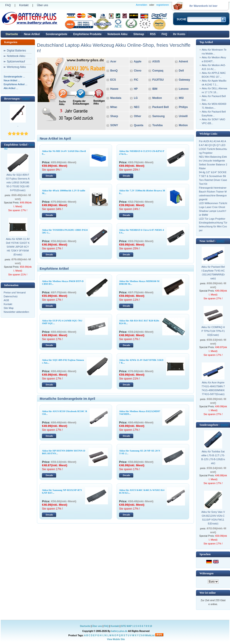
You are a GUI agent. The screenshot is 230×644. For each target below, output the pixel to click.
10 (151, 626)
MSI (181, 98)
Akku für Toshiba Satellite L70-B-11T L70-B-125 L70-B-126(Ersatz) (213, 457)
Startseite (12, 34)
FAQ (8, 5)
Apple (137, 62)
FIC (136, 80)
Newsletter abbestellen (16, 312)
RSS (153, 34)
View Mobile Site (116, 639)
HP (136, 89)
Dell (181, 71)
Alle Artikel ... (11, 88)
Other (138, 116)
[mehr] (26, 99)
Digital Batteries (16, 51)
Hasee (114, 89)
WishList (150, 635)
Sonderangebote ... (14, 77)
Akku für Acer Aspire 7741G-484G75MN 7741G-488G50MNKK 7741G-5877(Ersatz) (213, 388)
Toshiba (157, 125)
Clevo (138, 71)
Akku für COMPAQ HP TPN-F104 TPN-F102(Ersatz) (213, 331)
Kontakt (24, 5)
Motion (183, 125)
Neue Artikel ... (12, 80)
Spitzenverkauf (16, 62)
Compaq (158, 71)
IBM (154, 89)
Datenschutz (11, 296)
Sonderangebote (56, 34)
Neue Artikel (32, 34)
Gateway (184, 80)
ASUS (156, 62)
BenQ (114, 71)
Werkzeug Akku (16, 67)
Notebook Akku (118, 34)
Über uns (43, 5)
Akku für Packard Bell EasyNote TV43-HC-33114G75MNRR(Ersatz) (213, 273)
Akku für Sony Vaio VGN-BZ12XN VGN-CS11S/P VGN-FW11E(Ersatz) (213, 518)
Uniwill (183, 116)
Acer (113, 62)
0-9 (143, 635)
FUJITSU (158, 80)
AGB (6, 300)
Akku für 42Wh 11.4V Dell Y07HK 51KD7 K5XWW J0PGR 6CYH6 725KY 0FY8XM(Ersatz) (18, 247)
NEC (137, 107)
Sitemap (139, 34)
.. (18, 126)
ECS (113, 80)
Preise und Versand (15, 292)
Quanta (139, 125)
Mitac (114, 107)
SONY (114, 125)
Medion (157, 98)
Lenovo (184, 89)
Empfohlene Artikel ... (16, 84)
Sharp (114, 116)
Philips (183, 107)
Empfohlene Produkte (87, 34)
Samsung (158, 116)
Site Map (9, 308)
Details (49, 176)
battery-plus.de (119, 631)
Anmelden (141, 5)
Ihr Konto (179, 34)
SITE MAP (126, 626)
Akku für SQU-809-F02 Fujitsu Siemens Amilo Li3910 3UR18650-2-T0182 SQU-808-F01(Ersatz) (18, 182)
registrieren (163, 5)
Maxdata (116, 98)
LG (136, 98)
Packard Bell (160, 107)
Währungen (206, 573)
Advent (183, 62)
